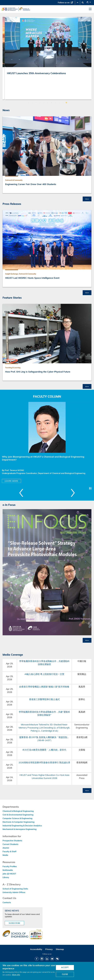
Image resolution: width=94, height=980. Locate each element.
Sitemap (60, 949)
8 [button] (55, 103)
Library (6, 877)
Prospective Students (12, 841)
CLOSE (65, 974)
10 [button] (63, 103)
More (87, 199)
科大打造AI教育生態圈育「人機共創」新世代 (44, 750)
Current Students (10, 844)
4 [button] (40, 103)
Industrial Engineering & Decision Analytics (22, 826)
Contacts (7, 902)
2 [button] (32, 103)
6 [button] (48, 103)
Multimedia (8, 870)
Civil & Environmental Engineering (18, 815)
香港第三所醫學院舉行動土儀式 (44, 699)
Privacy (49, 949)
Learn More (11, 481)
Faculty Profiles (10, 866)
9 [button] (59, 103)
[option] (47, 58)
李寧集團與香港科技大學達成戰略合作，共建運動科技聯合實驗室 (44, 663)
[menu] (90, 9)
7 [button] (52, 103)
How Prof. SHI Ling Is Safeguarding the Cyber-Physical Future (38, 372)
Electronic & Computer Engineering (18, 822)
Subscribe (15, 923)
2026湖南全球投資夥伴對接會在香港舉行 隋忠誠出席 (44, 762)
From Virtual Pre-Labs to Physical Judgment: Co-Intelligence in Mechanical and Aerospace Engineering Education (43, 78)
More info (16, 975)
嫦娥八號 (53, 687)
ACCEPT (65, 967)
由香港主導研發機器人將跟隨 (33, 687)
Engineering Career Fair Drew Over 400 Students (31, 184)
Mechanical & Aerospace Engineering (20, 829)
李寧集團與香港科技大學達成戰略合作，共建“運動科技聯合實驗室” (44, 713)
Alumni (6, 848)
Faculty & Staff (10, 851)
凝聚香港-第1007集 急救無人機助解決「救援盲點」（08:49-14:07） (44, 739)
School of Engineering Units (15, 889)
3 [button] (36, 103)
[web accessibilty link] (36, 934)
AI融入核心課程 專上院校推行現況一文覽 (44, 674)
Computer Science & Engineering (17, 818)
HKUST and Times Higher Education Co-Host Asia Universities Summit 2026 (44, 777)
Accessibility (36, 949)
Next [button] (89, 57)
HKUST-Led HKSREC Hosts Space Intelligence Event (32, 278)
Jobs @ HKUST (9, 874)
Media (5, 855)
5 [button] (44, 103)
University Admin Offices (14, 892)
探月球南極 (64, 687)
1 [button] (28, 103)
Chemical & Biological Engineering (18, 811)
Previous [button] (5, 57)
